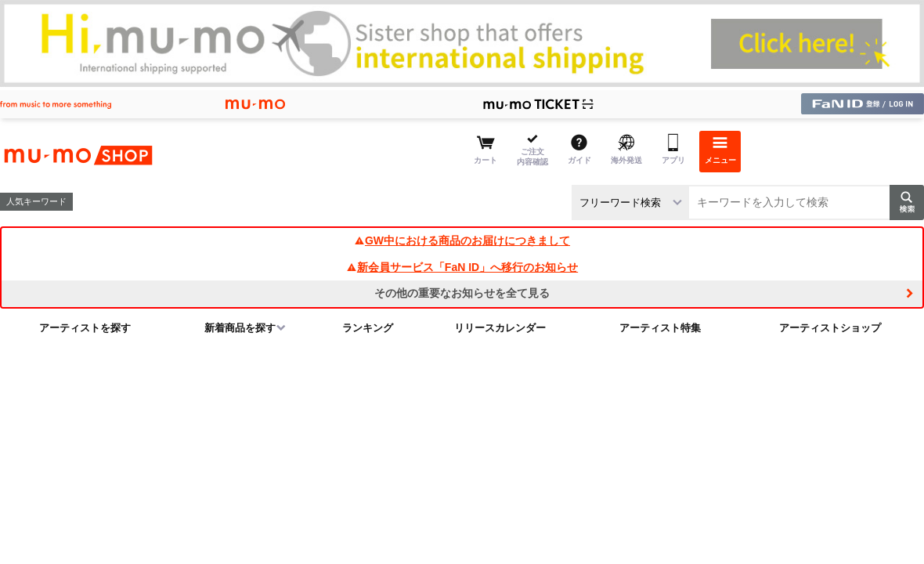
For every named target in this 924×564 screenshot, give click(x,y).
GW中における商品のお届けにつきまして (462, 240)
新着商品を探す (240, 328)
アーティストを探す (85, 328)
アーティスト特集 (660, 328)
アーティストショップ (830, 328)
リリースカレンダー (500, 328)
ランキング (368, 328)
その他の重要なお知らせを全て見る (462, 293)
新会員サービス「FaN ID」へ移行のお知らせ (462, 267)
